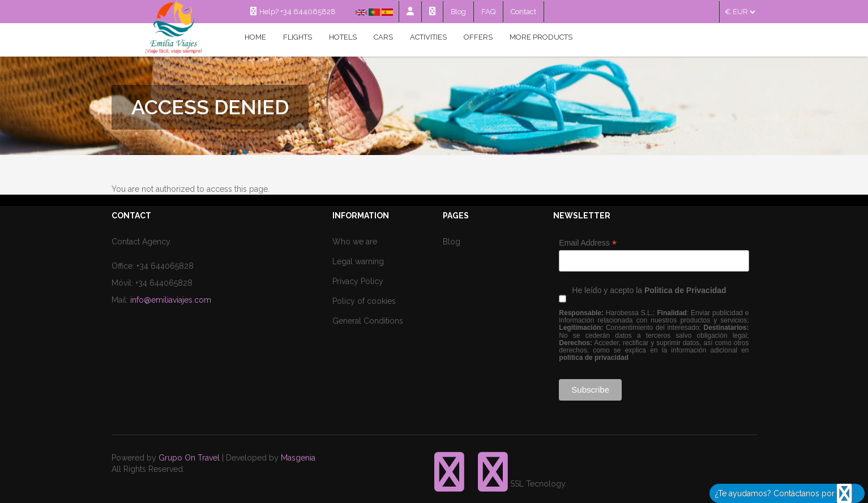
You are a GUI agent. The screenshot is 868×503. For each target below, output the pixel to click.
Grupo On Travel (189, 458)
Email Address (588, 243)
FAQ (488, 12)
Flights (298, 37)
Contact (523, 12)
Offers (478, 37)
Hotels (343, 37)
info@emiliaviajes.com (171, 300)
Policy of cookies (364, 301)
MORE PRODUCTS (541, 37)
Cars (383, 37)
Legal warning (358, 261)
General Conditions (368, 321)
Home (255, 37)
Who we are (355, 242)
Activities (428, 37)
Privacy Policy (358, 281)
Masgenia (298, 458)
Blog (458, 12)
